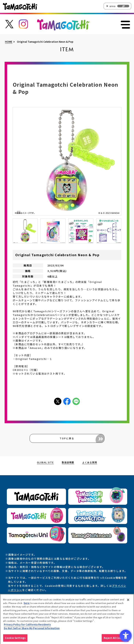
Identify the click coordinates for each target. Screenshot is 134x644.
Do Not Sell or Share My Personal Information (32, 629)
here (27, 604)
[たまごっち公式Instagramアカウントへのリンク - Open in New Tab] (23, 24)
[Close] (128, 601)
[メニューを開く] (123, 24)
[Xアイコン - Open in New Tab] (58, 401)
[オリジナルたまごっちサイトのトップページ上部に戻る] (64, 24)
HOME (9, 42)
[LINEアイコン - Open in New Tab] (76, 401)
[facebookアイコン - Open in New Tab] (67, 401)
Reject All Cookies (115, 639)
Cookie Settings (15, 639)
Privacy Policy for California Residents (27, 626)
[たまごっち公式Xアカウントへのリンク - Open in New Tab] (9, 24)
